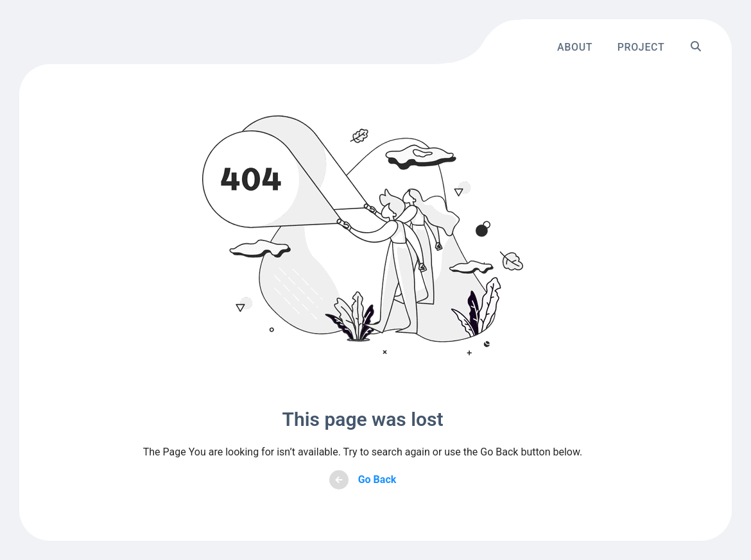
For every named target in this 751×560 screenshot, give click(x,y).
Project (641, 47)
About (575, 47)
